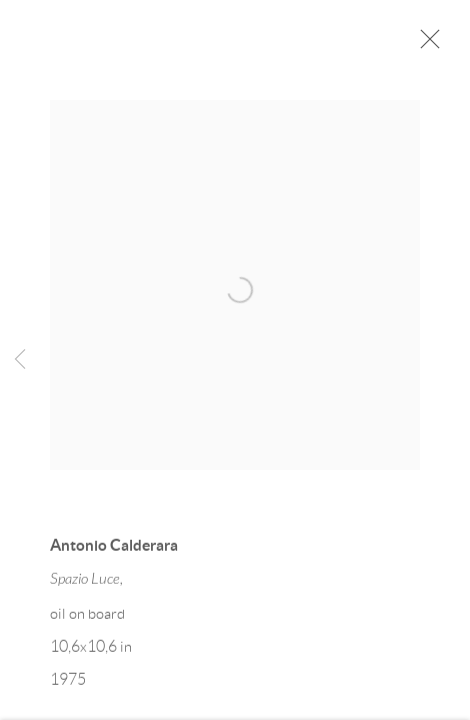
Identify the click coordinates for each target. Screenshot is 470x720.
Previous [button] (20, 360)
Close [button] (425, 45)
